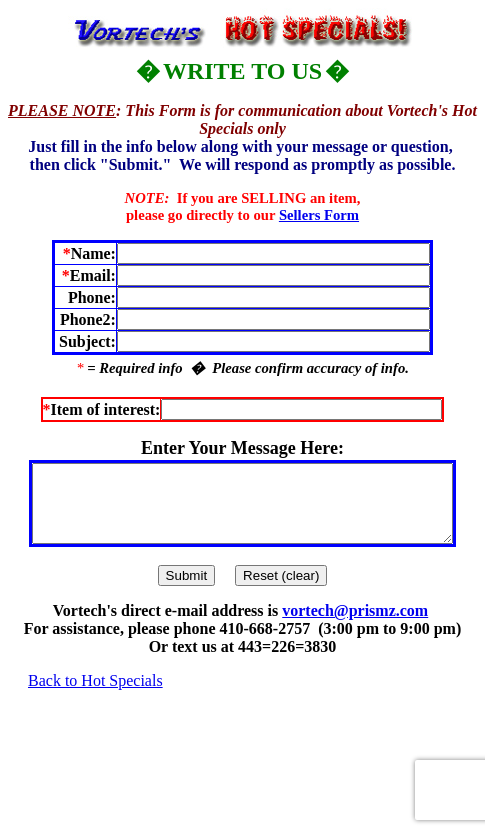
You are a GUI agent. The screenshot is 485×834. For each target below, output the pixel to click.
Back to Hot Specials (95, 695)
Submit (186, 590)
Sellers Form (319, 215)
